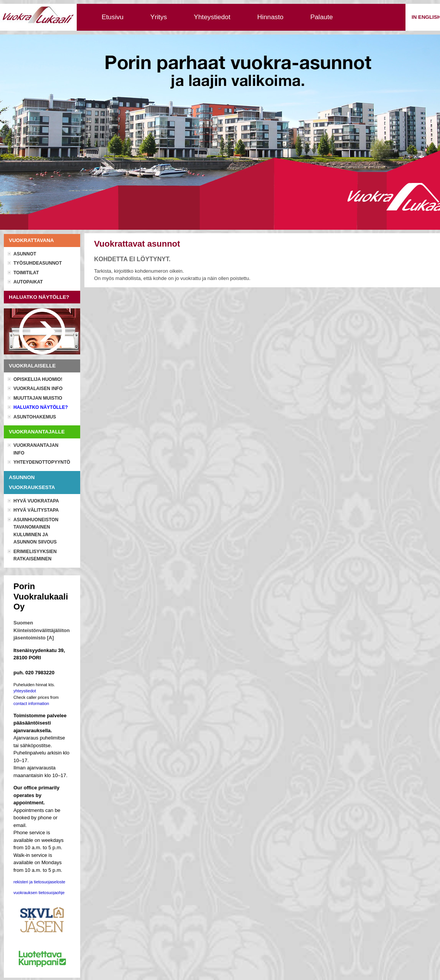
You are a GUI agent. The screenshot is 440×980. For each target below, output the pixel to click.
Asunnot (25, 254)
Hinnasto (270, 17)
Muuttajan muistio (38, 398)
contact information (31, 703)
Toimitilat (26, 273)
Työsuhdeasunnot (38, 263)
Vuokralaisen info (38, 389)
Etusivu (113, 17)
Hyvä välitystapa (36, 510)
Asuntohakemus (35, 417)
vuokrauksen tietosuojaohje (39, 893)
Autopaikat (28, 282)
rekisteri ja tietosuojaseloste (39, 882)
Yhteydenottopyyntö (42, 462)
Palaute (322, 17)
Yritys (159, 17)
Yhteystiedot (212, 17)
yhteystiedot (25, 691)
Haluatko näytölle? (41, 407)
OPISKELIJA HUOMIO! (38, 379)
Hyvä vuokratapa (36, 501)
